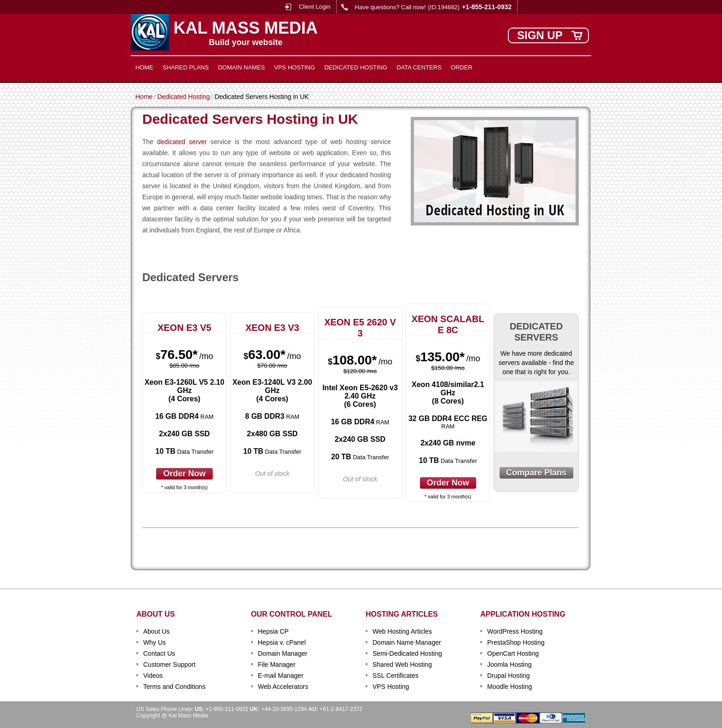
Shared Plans (186, 67)
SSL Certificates (396, 676)
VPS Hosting (294, 67)
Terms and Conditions (174, 687)
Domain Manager (282, 653)
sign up (540, 35)
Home (144, 67)
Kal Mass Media (246, 28)
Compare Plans (536, 473)
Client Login (315, 7)
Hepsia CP (273, 631)
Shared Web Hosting (402, 664)
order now (184, 474)
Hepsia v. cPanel (282, 642)
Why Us (154, 642)
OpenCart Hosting (513, 653)
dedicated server (182, 142)
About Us (157, 631)
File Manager (277, 664)
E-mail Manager (281, 676)
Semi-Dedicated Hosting (407, 653)
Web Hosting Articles (402, 631)
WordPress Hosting (515, 631)
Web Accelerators (283, 687)
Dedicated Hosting (356, 67)
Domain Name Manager (407, 642)
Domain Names (241, 67)
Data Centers (419, 67)
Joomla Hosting (509, 664)
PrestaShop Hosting (516, 642)
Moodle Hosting (509, 687)
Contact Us (159, 653)
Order (462, 67)
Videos (153, 676)
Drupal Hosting (509, 676)
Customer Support (169, 664)
